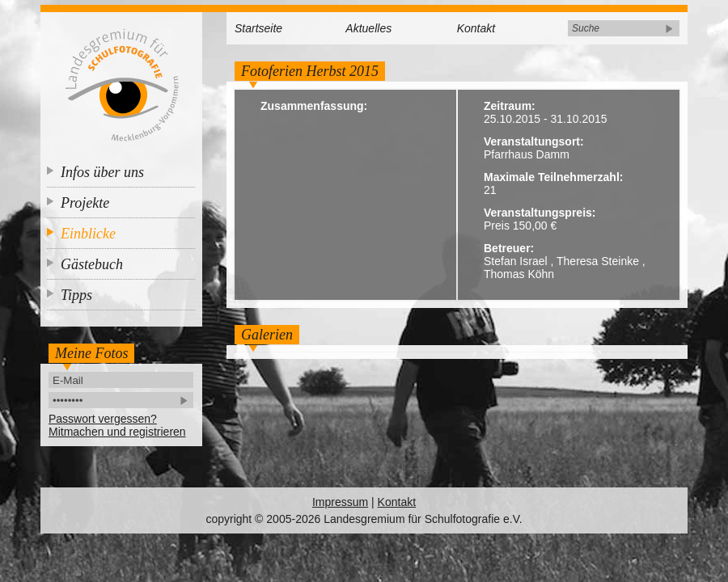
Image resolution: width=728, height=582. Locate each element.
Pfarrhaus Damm (527, 154)
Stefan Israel (516, 261)
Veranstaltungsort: (534, 141)
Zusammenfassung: (314, 106)
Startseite (258, 28)
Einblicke (88, 234)
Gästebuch (92, 264)
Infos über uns (102, 172)
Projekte (85, 203)
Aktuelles (368, 28)
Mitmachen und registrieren (117, 432)
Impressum (340, 502)
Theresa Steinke (598, 261)
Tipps (76, 295)
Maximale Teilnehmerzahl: (553, 177)
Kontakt (476, 28)
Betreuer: (509, 248)
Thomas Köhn (519, 274)
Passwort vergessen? (103, 419)
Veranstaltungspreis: (540, 213)
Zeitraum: (510, 106)
